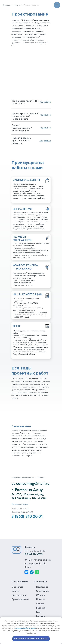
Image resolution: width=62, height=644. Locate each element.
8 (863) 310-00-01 (27, 516)
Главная (6, 5)
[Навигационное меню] (57, 5)
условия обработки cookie (26, 628)
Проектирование (31, 5)
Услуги (17, 5)
